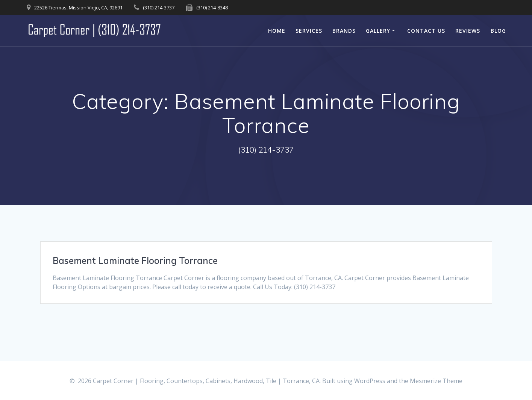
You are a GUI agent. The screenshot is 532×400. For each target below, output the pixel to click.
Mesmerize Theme (436, 381)
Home (277, 31)
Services (309, 31)
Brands (344, 31)
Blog (498, 31)
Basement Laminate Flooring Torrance (135, 261)
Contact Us (426, 31)
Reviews (468, 31)
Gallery (378, 31)
